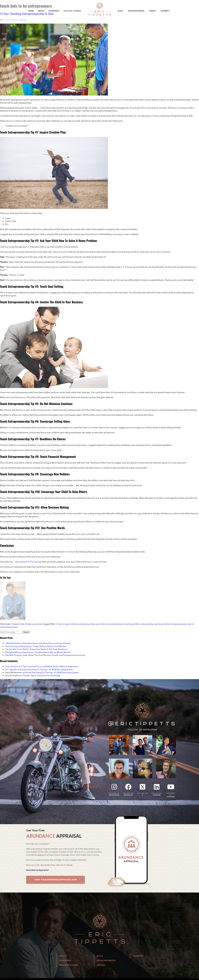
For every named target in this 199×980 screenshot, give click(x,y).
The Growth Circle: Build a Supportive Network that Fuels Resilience (36, 649)
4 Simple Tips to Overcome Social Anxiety (41, 675)
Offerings (54, 11)
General (16, 624)
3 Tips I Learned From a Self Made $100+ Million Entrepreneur (50, 666)
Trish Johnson (11, 666)
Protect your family (34, 624)
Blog (121, 11)
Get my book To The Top (26, 562)
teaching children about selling (139, 624)
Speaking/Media (136, 11)
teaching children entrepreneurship (170, 624)
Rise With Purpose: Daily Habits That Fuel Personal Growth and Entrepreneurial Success (45, 655)
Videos (152, 11)
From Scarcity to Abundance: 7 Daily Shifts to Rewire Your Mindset (36, 646)
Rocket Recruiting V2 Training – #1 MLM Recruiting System (47, 669)
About (41, 11)
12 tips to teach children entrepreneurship (75, 624)
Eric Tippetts (11, 669)
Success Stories (72, 11)
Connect (165, 11)
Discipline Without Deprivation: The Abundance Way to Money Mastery (38, 652)
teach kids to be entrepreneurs (110, 624)
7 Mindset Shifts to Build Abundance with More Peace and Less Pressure (38, 643)
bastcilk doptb (12, 675)
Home (31, 11)
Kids (22, 624)
